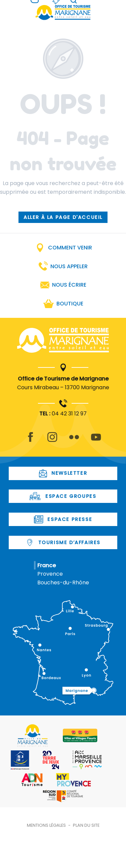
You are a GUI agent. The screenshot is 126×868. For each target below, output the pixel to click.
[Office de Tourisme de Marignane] (63, 13)
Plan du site (86, 825)
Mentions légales (46, 825)
